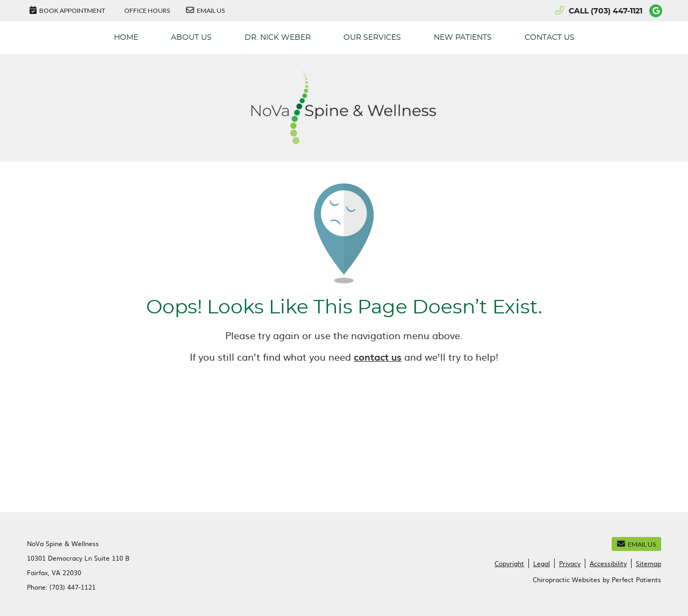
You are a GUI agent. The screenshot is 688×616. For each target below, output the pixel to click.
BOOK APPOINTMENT (67, 10)
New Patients (463, 38)
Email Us (205, 10)
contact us (378, 357)
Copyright (509, 563)
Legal (542, 563)
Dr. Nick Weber (278, 38)
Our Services (372, 38)
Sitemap (648, 563)
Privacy (570, 563)
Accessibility (608, 563)
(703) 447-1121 (617, 11)
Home (126, 38)
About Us (191, 38)
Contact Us (550, 38)
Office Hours (147, 10)
